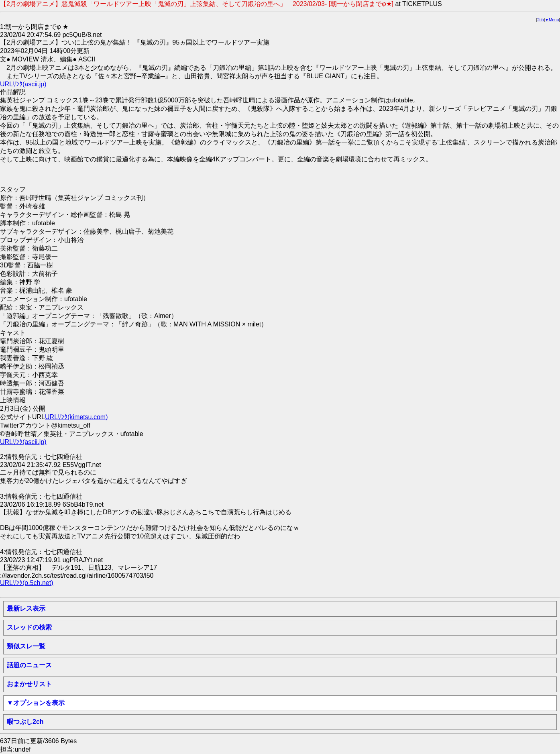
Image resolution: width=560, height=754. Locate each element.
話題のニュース (29, 665)
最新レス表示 (26, 608)
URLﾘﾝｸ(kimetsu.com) (76, 417)
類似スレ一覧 (26, 646)
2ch (541, 20)
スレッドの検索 (29, 627)
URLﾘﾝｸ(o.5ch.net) (27, 583)
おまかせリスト (29, 684)
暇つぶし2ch (25, 722)
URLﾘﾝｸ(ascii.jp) (23, 84)
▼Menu (552, 20)
